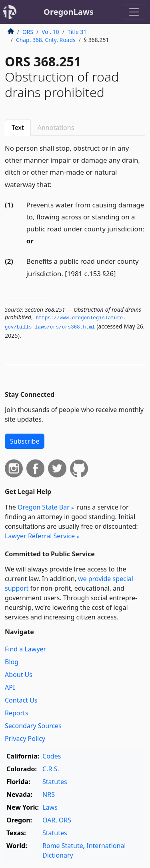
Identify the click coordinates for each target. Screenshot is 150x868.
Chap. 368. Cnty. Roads (46, 40)
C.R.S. (51, 769)
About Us (19, 675)
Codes (52, 756)
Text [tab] (18, 127)
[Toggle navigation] (134, 12)
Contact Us (21, 700)
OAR (49, 820)
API (10, 687)
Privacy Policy (25, 739)
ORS (28, 32)
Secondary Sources (33, 726)
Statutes (55, 782)
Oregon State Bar (44, 507)
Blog (12, 662)
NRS (49, 794)
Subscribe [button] (25, 441)
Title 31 (77, 32)
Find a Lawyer (25, 649)
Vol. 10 (50, 32)
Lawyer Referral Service (40, 536)
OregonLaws (69, 12)
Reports (17, 713)
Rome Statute (63, 846)
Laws (50, 807)
